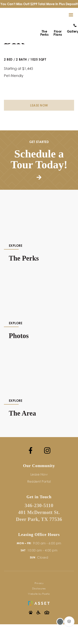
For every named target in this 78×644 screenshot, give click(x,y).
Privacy (39, 583)
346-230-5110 (39, 505)
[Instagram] (47, 450)
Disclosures (39, 588)
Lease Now (39, 105)
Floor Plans (58, 33)
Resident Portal (39, 481)
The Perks (45, 33)
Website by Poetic (39, 594)
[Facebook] (31, 450)
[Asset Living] (39, 602)
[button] (71, 15)
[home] (5, 15)
